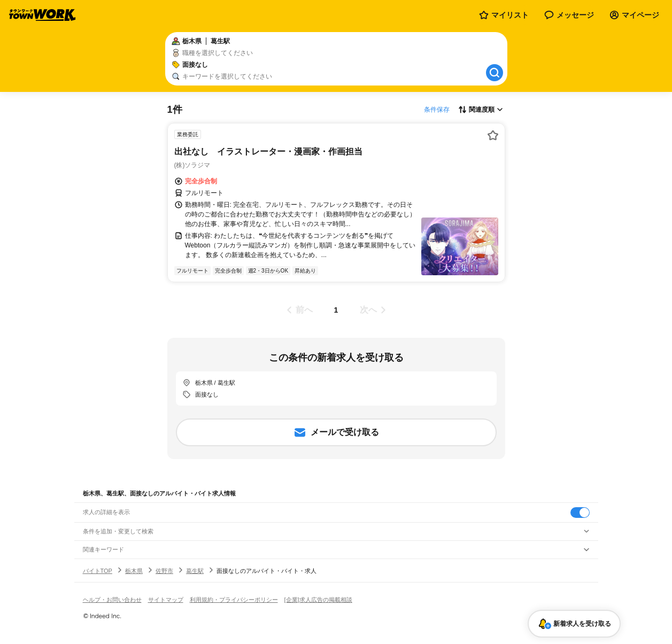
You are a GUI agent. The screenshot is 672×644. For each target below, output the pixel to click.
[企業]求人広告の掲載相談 (318, 600)
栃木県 (134, 571)
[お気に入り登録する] (493, 135)
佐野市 (164, 571)
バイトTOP (98, 571)
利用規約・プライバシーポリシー (234, 600)
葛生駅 (195, 571)
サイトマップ (166, 600)
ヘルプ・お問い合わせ (112, 600)
